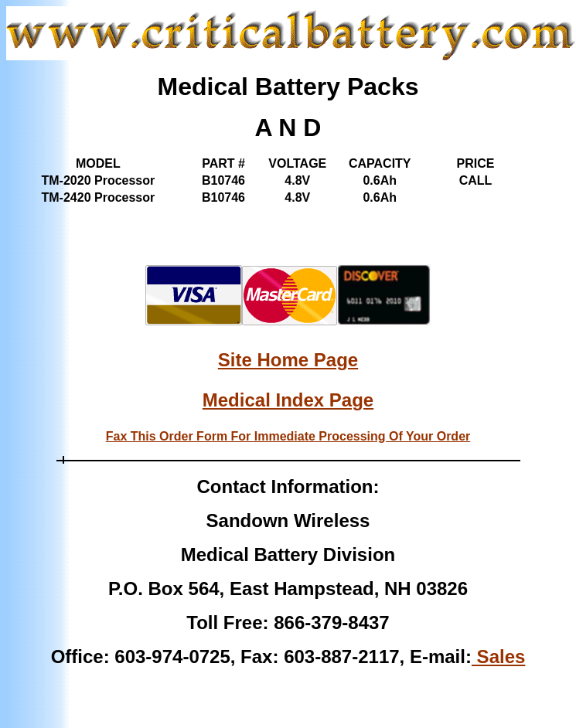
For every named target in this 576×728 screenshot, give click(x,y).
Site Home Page (288, 360)
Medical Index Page (288, 400)
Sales (498, 657)
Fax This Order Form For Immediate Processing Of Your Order (288, 436)
